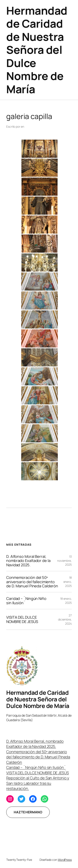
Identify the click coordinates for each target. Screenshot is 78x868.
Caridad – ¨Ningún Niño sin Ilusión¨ (26, 601)
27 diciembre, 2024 (65, 619)
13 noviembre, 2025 (64, 561)
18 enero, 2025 (68, 582)
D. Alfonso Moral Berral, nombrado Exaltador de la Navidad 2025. (28, 561)
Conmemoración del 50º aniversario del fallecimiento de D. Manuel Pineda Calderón (32, 582)
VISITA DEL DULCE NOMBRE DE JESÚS (22, 619)
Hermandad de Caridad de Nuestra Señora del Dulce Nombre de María (37, 50)
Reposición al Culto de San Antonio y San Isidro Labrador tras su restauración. (38, 783)
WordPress (65, 860)
